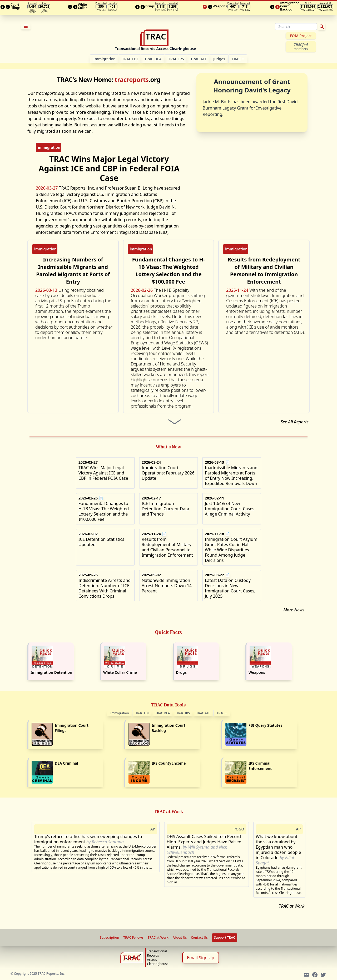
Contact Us (199, 938)
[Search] (296, 27)
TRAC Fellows (133, 938)
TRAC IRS (176, 59)
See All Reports (295, 422)
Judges (219, 59)
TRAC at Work (292, 906)
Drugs (181, 672)
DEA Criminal (66, 763)
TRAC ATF (199, 59)
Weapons (257, 672)
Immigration (120, 713)
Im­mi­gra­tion (105, 59)
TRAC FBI (130, 59)
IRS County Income (169, 763)
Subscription (109, 938)
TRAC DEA (153, 59)
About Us (180, 938)
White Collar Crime (120, 672)
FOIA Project (301, 36)
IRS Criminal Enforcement (260, 766)
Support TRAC (225, 937)
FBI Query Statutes (265, 725)
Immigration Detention (51, 672)
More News (294, 610)
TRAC (238, 59)
